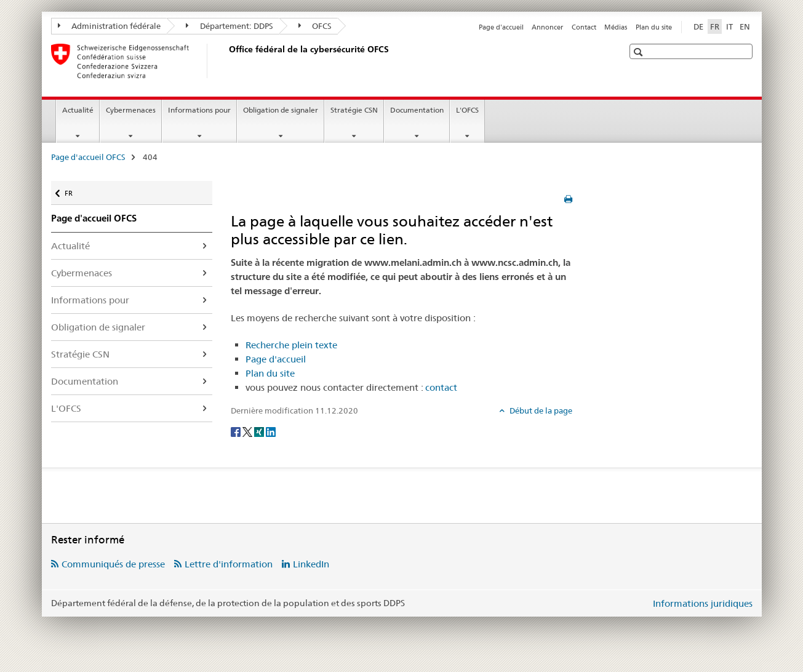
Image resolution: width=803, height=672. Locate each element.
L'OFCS (467, 110)
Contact (584, 27)
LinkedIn (311, 564)
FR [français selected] (715, 26)
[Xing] (260, 431)
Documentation (417, 110)
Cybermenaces (131, 110)
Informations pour (199, 110)
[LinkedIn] (271, 431)
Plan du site (654, 27)
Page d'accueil (501, 27)
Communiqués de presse (113, 564)
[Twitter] (248, 431)
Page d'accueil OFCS (88, 157)
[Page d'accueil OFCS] (226, 61)
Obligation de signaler (281, 110)
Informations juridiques (703, 603)
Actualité (78, 110)
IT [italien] (729, 26)
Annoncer (547, 27)
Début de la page (540, 410)
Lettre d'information (229, 564)
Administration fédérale (110, 26)
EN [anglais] (745, 26)
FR (75, 189)
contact (441, 387)
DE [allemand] (698, 26)
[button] (640, 52)
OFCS (315, 26)
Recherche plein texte (291, 345)
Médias (616, 27)
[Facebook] (237, 431)
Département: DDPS (230, 26)
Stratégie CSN (354, 110)
